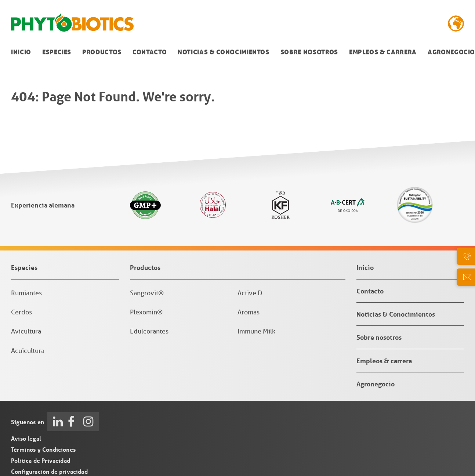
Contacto (150, 52)
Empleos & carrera (383, 52)
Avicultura (26, 331)
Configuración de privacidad (49, 471)
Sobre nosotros (309, 52)
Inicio (21, 52)
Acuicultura (28, 350)
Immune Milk (256, 331)
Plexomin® (146, 312)
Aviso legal (26, 438)
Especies (57, 52)
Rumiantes (26, 293)
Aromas (249, 312)
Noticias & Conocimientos (224, 52)
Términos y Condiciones (43, 449)
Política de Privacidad (41, 460)
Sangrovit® (147, 293)
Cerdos (21, 312)
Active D (250, 293)
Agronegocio (376, 384)
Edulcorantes (149, 331)
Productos (102, 52)
